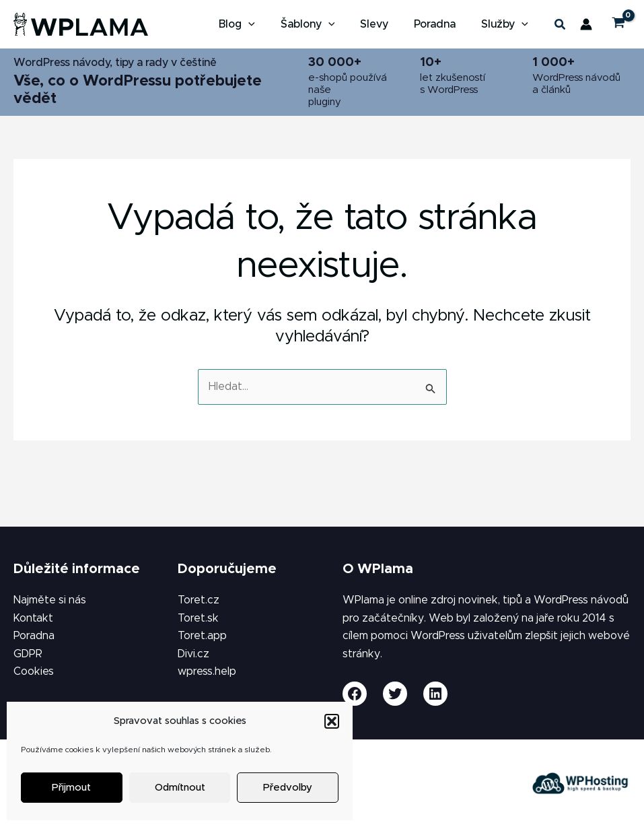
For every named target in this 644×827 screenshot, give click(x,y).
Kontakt (33, 618)
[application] (266, 24)
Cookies (34, 671)
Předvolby (288, 788)
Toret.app (202, 636)
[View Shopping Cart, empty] (618, 25)
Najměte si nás (50, 600)
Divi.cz (193, 654)
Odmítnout (180, 788)
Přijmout (71, 788)
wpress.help (207, 671)
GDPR (28, 654)
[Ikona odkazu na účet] (586, 24)
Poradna (34, 636)
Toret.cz (199, 600)
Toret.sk (198, 618)
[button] (332, 721)
